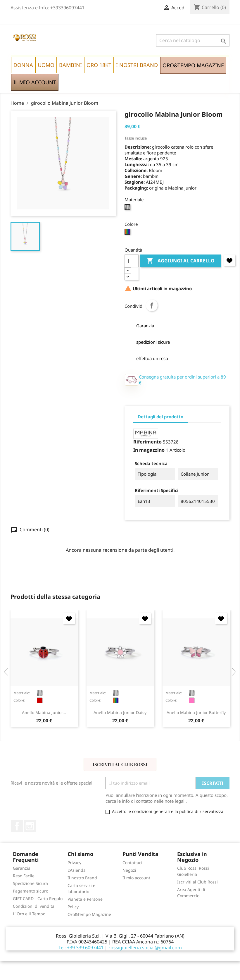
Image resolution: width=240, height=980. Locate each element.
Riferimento (147, 442)
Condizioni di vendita (34, 906)
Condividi (152, 305)
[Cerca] (193, 40)
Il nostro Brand (82, 878)
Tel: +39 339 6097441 (81, 948)
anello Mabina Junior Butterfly (196, 712)
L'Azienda (77, 870)
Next (232, 672)
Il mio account (136, 878)
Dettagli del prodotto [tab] (160, 417)
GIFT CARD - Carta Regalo (38, 899)
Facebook (17, 826)
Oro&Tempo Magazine (89, 914)
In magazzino (149, 450)
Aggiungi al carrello (181, 261)
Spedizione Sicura (30, 883)
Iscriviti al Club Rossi (120, 764)
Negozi (129, 870)
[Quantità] (132, 261)
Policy (73, 907)
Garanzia (22, 868)
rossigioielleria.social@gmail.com (145, 948)
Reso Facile (24, 876)
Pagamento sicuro (31, 891)
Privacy (74, 863)
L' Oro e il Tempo (29, 914)
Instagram (30, 826)
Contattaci (132, 863)
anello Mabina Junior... (44, 712)
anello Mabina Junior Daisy (120, 712)
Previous (8, 672)
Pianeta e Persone (85, 899)
